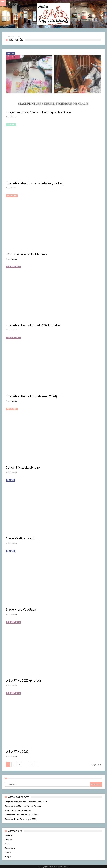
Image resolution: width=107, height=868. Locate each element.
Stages (10, 54)
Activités (12, 196)
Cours (7, 844)
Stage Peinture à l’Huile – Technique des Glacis (26, 802)
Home (8, 36)
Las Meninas (12, 117)
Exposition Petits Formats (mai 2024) (21, 819)
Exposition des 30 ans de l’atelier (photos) (23, 806)
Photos (11, 125)
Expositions (13, 267)
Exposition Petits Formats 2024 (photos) (22, 815)
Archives (9, 840)
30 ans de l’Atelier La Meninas (18, 810)
